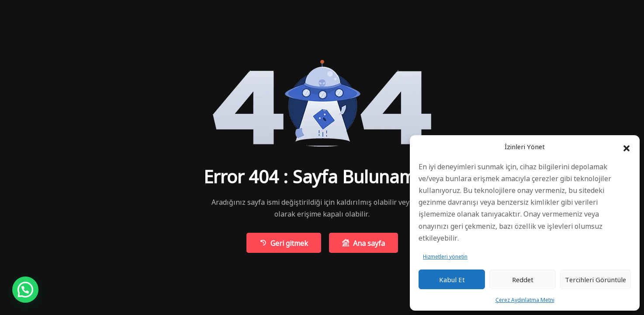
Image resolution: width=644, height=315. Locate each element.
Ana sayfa (364, 243)
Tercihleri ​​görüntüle (596, 279)
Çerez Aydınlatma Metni (525, 299)
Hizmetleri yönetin (445, 256)
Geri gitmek (284, 243)
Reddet (523, 279)
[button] (627, 147)
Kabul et (452, 279)
